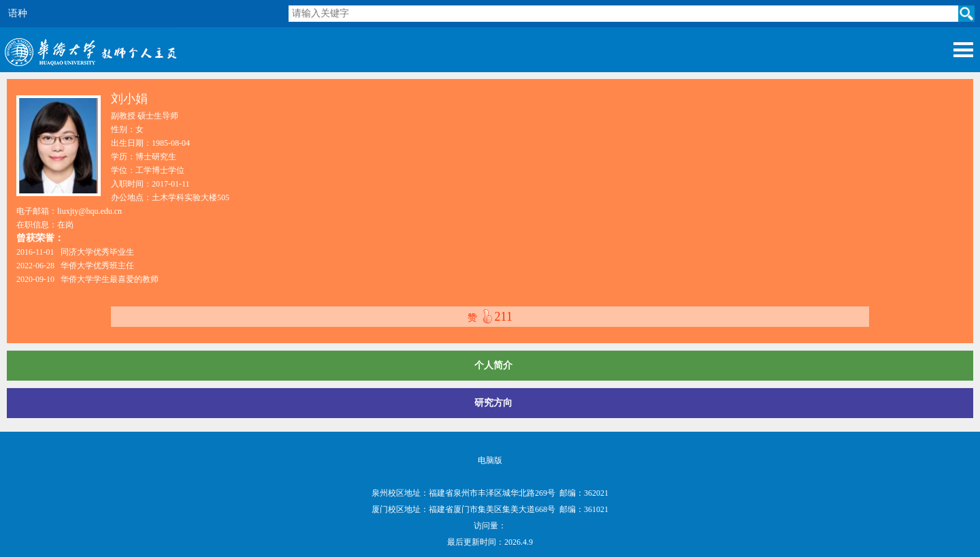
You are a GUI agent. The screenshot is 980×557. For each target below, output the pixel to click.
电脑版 (490, 460)
